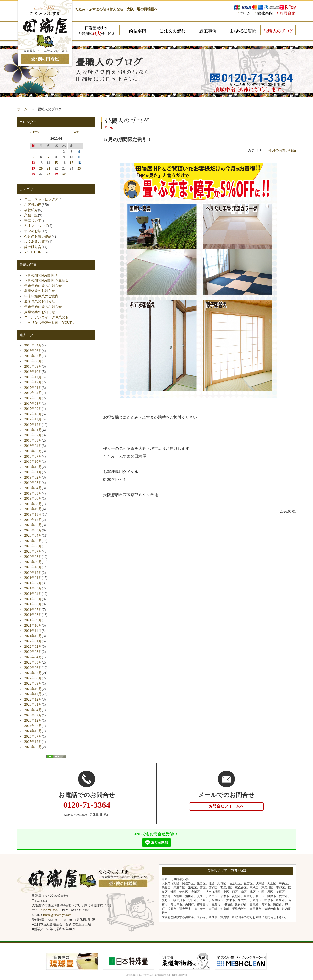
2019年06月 (33, 498)
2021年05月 (33, 599)
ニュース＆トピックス (41, 199)
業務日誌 (31, 215)
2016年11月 (33, 377)
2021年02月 (33, 583)
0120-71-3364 (50, 910)
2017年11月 (33, 419)
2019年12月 (33, 520)
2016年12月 (33, 382)
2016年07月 (33, 356)
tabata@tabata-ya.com (57, 915)
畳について (33, 220)
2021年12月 (33, 636)
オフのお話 (33, 231)
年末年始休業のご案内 (41, 296)
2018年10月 (33, 461)
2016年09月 (33, 366)
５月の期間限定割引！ (41, 275)
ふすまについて (36, 226)
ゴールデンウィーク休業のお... (48, 317)
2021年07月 (33, 610)
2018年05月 (33, 451)
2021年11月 (33, 631)
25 (79, 168)
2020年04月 (33, 535)
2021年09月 (33, 620)
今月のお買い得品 (282, 150)
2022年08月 (33, 678)
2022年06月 (33, 668)
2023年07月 (33, 715)
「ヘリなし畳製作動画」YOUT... (49, 323)
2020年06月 (33, 546)
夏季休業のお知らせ (40, 291)
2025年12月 (33, 742)
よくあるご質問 (36, 242)
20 (41, 168)
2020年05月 (33, 541)
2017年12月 (33, 425)
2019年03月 (33, 483)
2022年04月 (33, 657)
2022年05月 (33, 662)
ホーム (22, 109)
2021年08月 (33, 615)
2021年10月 (33, 625)
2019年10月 (33, 509)
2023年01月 (33, 704)
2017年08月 (33, 404)
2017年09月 (33, 409)
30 (64, 174)
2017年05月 (33, 398)
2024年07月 (33, 726)
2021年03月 (33, 588)
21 (48, 168)
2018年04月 (33, 446)
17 (71, 163)
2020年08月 (33, 557)
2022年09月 (33, 683)
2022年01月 (33, 641)
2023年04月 (33, 710)
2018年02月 (33, 435)
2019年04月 (33, 488)
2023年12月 (33, 720)
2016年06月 (33, 351)
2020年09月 (33, 562)
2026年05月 (33, 747)
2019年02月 (33, 477)
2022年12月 (33, 699)
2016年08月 (33, 361)
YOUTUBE (34, 252)
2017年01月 (33, 388)
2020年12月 (33, 573)
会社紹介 (31, 210)
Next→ (78, 132)
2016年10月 (33, 372)
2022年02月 (33, 646)
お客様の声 (33, 205)
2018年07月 (33, 456)
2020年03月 (33, 530)
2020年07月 (33, 551)
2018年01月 (33, 430)
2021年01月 (33, 578)
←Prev (34, 132)
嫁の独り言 (33, 247)
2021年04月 (33, 594)
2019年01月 (33, 472)
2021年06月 (33, 604)
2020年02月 (33, 525)
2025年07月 (33, 736)
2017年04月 (33, 393)
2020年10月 (33, 567)
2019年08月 (33, 504)
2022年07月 (33, 673)
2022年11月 (33, 694)
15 (56, 163)
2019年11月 (33, 514)
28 (48, 174)
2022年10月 (33, 689)
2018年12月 (33, 467)
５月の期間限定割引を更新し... (48, 280)
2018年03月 (33, 440)
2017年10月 (33, 414)
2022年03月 (33, 652)
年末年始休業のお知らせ (43, 286)
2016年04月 (33, 345)
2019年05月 (33, 493)
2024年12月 (33, 731)
